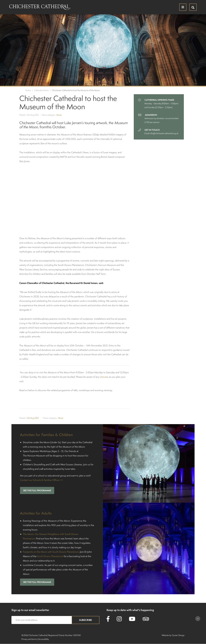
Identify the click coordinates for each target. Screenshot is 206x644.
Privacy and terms (29, 639)
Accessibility (44, 639)
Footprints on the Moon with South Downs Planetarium (51, 552)
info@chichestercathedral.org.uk (164, 133)
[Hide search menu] (193, 7)
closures (104, 377)
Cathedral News (41, 90)
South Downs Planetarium (50, 556)
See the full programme (37, 490)
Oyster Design (178, 635)
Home (28, 90)
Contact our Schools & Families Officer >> (41, 480)
